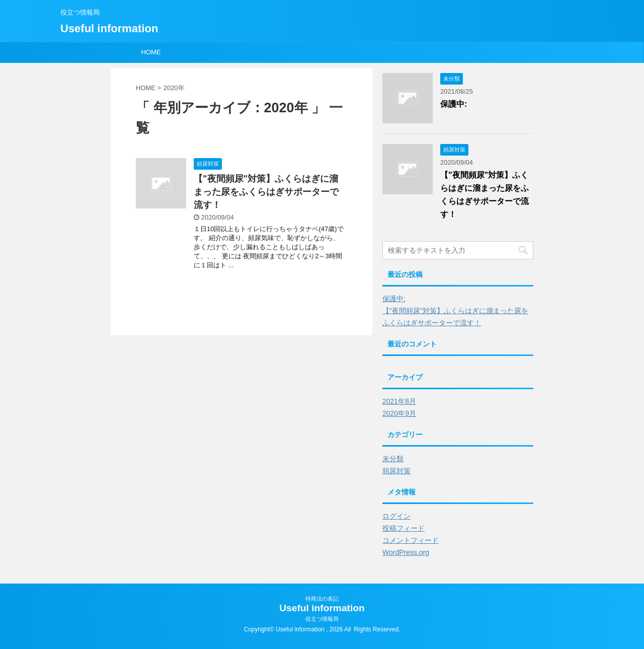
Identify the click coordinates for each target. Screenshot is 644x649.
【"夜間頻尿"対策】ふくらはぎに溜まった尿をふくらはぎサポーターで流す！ (266, 192)
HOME (151, 52)
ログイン (396, 516)
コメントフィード (411, 540)
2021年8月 (399, 401)
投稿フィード (404, 528)
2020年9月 (399, 413)
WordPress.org (406, 552)
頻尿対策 (396, 471)
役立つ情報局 (322, 619)
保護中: (454, 104)
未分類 (393, 459)
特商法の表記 (322, 599)
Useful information (109, 28)
